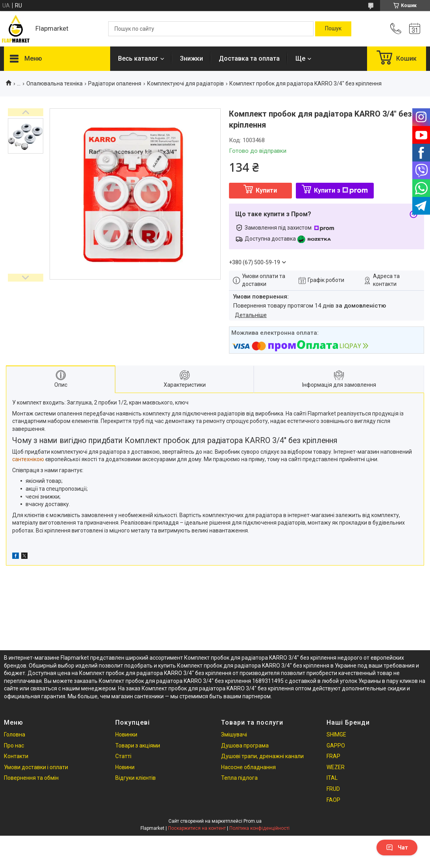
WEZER (336, 767)
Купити (266, 190)
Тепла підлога (239, 778)
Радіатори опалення (115, 83)
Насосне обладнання (248, 767)
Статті (123, 756)
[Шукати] (333, 29)
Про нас (14, 746)
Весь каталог (138, 58)
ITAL (332, 778)
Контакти (16, 756)
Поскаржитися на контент (197, 828)
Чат (397, 848)
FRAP (333, 756)
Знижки (191, 58)
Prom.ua (253, 821)
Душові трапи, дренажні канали (262, 756)
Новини (125, 767)
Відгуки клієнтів (136, 778)
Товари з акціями (138, 746)
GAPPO (336, 746)
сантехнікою (28, 459)
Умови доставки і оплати (36, 767)
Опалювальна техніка (54, 83)
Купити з (341, 190)
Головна (15, 734)
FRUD (333, 789)
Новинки (126, 734)
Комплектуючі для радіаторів (185, 83)
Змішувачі (234, 734)
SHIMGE (336, 734)
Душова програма (245, 746)
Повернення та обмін (31, 778)
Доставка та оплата (249, 58)
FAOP (333, 800)
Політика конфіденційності (259, 828)
